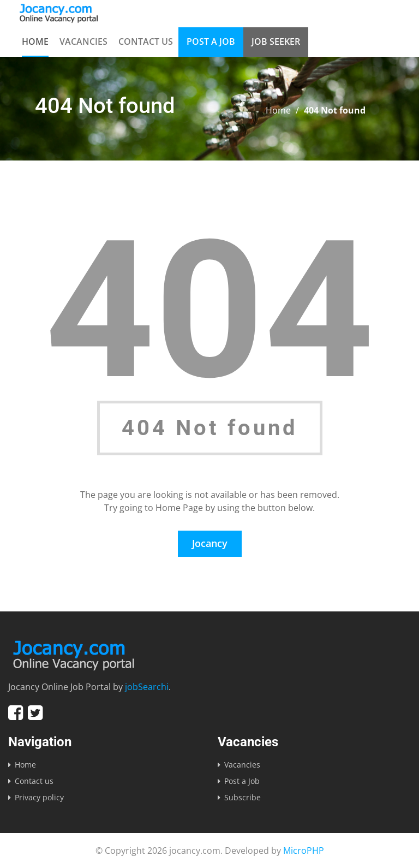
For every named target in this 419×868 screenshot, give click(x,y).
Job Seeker (276, 41)
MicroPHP (304, 851)
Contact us (146, 41)
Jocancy (210, 543)
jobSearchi (147, 687)
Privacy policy (39, 797)
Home (35, 41)
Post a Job (211, 41)
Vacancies (83, 41)
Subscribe (243, 797)
